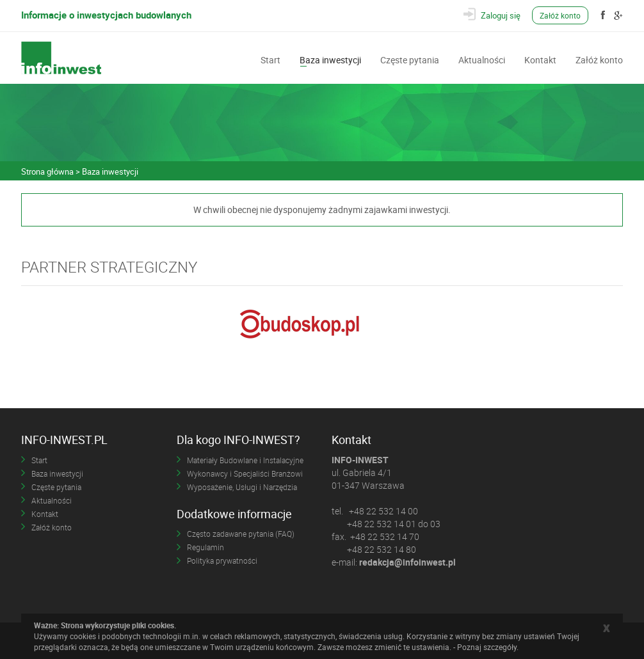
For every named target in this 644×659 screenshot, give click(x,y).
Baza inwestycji (330, 59)
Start (270, 59)
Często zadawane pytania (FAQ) (241, 534)
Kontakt (540, 59)
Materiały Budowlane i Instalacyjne (245, 460)
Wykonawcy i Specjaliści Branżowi (245, 473)
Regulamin (205, 547)
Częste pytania (410, 59)
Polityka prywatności (222, 560)
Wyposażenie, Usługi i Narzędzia (242, 487)
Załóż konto (560, 15)
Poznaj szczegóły (487, 647)
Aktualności (482, 59)
